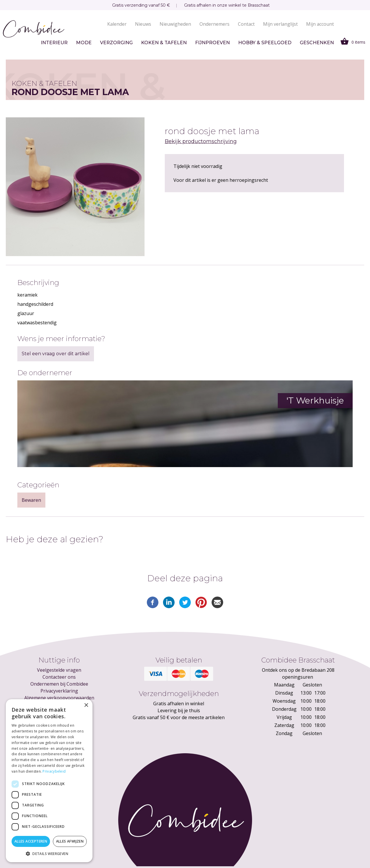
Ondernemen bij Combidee (59, 684)
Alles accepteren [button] (31, 841)
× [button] (86, 705)
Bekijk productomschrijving (201, 141)
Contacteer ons (59, 677)
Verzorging (116, 43)
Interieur (54, 43)
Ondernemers (214, 24)
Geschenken (317, 43)
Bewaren (31, 500)
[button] (49, 854)
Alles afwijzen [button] (70, 841)
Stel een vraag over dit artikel (56, 354)
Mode (84, 43)
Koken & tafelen (164, 43)
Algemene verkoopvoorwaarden (59, 698)
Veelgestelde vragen (59, 670)
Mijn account (320, 24)
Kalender (117, 24)
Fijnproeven (212, 43)
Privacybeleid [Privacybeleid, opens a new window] (54, 771)
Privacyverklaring (59, 691)
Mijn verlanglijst (280, 24)
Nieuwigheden (175, 24)
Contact (246, 24)
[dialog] (49, 781)
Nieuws (143, 24)
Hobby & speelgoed (265, 43)
